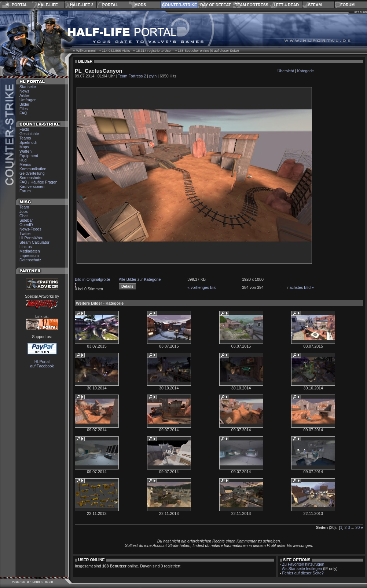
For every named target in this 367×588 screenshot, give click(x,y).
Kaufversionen (32, 186)
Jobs (24, 211)
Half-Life (48, 5)
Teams (25, 138)
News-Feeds (30, 229)
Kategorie (305, 71)
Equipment (29, 156)
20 (357, 527)
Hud (23, 160)
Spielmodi (28, 142)
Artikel (25, 95)
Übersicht (286, 71)
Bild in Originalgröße (93, 279)
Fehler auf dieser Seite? (303, 573)
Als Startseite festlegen (302, 569)
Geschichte (29, 134)
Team (24, 207)
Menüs (25, 164)
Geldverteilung (32, 173)
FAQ (23, 113)
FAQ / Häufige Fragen (38, 182)
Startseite (28, 87)
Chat (24, 216)
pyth (153, 76)
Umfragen (28, 100)
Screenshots (30, 178)
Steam (315, 5)
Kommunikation (33, 169)
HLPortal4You (31, 238)
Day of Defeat (216, 5)
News (24, 91)
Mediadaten (30, 251)
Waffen (25, 151)
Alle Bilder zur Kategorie (140, 279)
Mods (140, 5)
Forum (347, 5)
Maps (24, 147)
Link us (26, 247)
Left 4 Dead (286, 5)
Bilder (24, 104)
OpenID (26, 225)
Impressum (29, 255)
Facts (24, 129)
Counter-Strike (179, 5)
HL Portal (16, 5)
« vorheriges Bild (202, 287)
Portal (110, 5)
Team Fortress (252, 5)
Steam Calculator (34, 242)
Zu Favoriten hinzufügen (303, 564)
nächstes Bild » (301, 287)
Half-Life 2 (82, 5)
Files (24, 109)
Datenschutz (30, 260)
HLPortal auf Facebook (42, 364)
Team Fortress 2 (132, 76)
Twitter (25, 233)
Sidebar (26, 220)
